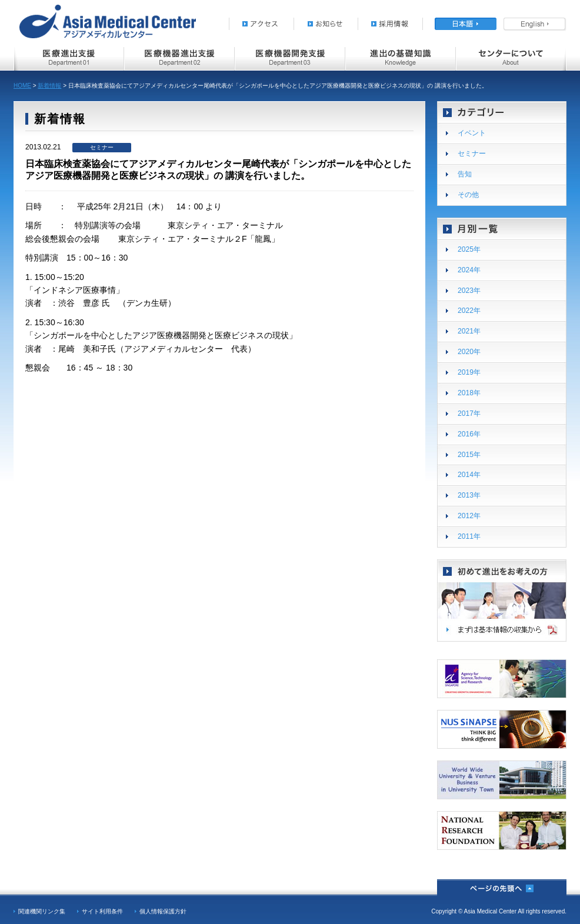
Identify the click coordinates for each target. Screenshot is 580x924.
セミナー (472, 154)
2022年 (469, 311)
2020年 (469, 352)
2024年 (469, 270)
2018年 (469, 393)
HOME (22, 86)
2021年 (469, 331)
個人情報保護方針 (163, 911)
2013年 (469, 495)
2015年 (469, 455)
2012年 (469, 516)
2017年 (469, 413)
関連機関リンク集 (42, 911)
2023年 (469, 291)
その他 (468, 195)
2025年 (469, 249)
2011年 (469, 536)
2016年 (469, 434)
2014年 (469, 475)
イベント (472, 133)
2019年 (469, 372)
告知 (465, 174)
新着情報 (49, 86)
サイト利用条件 (102, 911)
